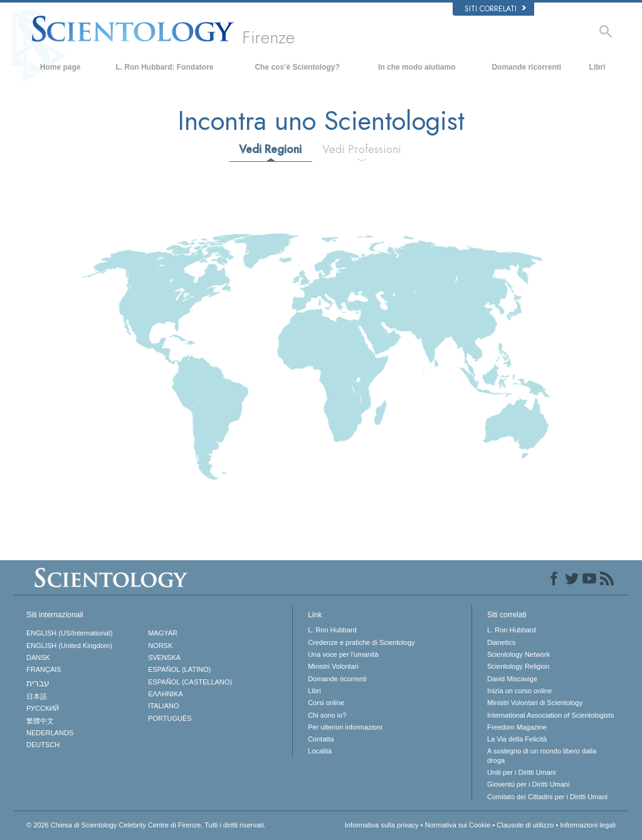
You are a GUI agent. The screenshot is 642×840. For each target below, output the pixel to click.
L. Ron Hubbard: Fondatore (165, 67)
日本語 (37, 696)
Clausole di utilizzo (525, 825)
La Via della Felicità (517, 739)
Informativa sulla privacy (382, 825)
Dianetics (501, 642)
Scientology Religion (518, 666)
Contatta (321, 739)
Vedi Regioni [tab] (270, 149)
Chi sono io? (327, 715)
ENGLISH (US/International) (70, 633)
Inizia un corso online (519, 691)
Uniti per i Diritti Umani (521, 772)
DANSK (38, 657)
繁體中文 (40, 721)
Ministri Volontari (333, 666)
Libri (597, 67)
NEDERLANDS (50, 733)
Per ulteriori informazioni (345, 727)
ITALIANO (163, 706)
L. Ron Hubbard (332, 630)
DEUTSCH (43, 745)
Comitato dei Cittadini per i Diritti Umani (547, 797)
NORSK (160, 646)
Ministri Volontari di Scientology (535, 703)
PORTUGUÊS (170, 718)
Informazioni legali (588, 825)
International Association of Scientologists (550, 715)
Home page (61, 67)
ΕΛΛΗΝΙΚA (166, 694)
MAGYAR (163, 633)
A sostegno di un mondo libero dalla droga (542, 755)
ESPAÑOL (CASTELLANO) (190, 682)
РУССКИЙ (43, 708)
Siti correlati (495, 9)
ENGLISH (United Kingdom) (69, 646)
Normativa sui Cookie (458, 825)
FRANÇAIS (44, 669)
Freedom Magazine (517, 727)
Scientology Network (518, 654)
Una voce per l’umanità (343, 654)
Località (320, 751)
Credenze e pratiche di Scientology (361, 642)
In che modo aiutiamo (417, 67)
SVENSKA (164, 657)
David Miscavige (512, 679)
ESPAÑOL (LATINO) (179, 669)
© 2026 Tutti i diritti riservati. (146, 825)
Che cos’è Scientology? (297, 67)
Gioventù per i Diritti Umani (528, 784)
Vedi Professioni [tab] (362, 149)
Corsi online (326, 703)
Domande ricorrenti (526, 67)
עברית (38, 683)
